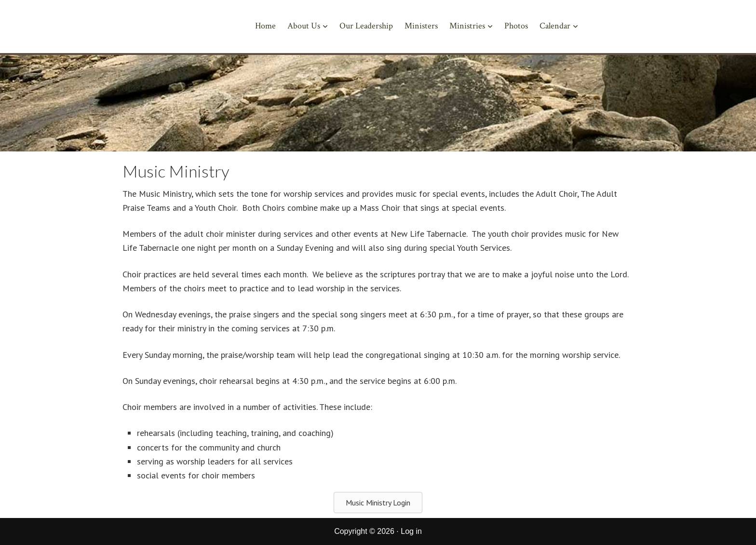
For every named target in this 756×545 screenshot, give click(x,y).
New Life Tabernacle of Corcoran (160, 30)
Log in (411, 531)
